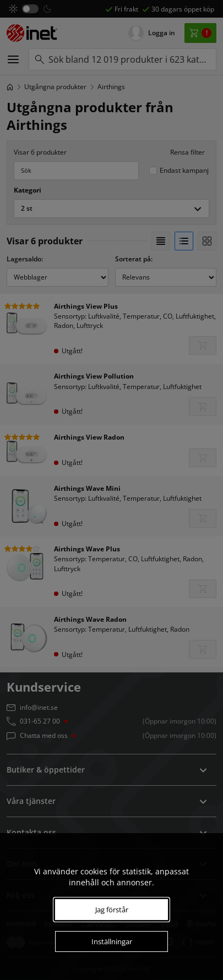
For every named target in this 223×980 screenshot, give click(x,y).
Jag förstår (112, 910)
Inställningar (112, 941)
